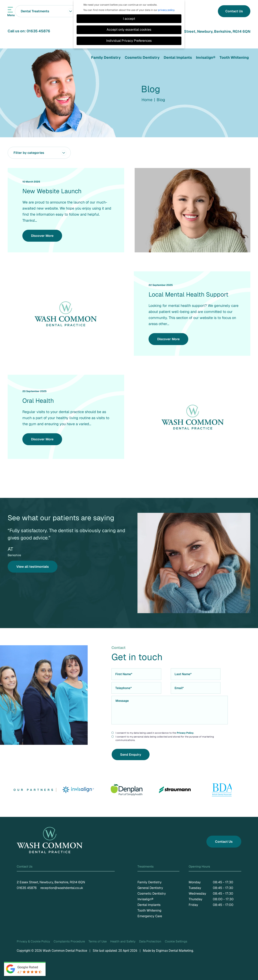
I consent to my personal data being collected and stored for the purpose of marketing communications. (165, 738)
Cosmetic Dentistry (142, 57)
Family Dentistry (106, 57)
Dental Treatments (47, 11)
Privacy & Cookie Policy (33, 941)
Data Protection (150, 941)
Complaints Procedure (69, 941)
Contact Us (234, 11)
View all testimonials (33, 567)
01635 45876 (38, 31)
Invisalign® (206, 57)
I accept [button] (129, 19)
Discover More (42, 236)
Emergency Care (150, 916)
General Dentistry (150, 888)
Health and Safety (123, 941)
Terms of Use (98, 941)
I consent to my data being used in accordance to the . (155, 733)
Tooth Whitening (234, 57)
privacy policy (166, 10)
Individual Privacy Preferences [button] (129, 41)
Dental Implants (178, 57)
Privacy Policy (185, 733)
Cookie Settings (176, 941)
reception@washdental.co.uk (62, 888)
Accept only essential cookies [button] (129, 30)
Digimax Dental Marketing (175, 951)
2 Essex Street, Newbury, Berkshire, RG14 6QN (210, 31)
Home (147, 100)
